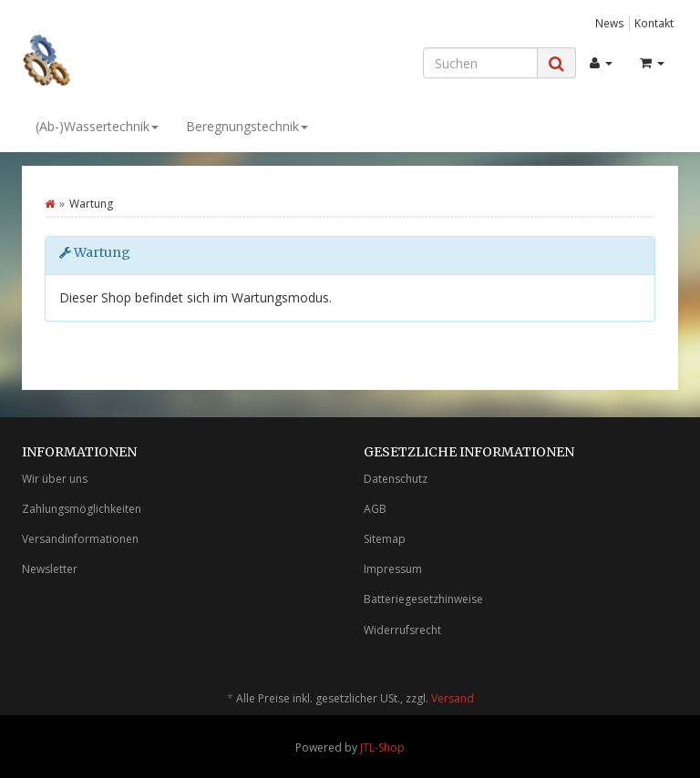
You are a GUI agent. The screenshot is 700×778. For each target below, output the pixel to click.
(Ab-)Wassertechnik (97, 126)
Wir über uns (55, 479)
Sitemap (385, 539)
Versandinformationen (80, 539)
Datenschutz (396, 479)
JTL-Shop (382, 747)
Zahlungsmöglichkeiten (82, 509)
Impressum (393, 569)
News (610, 23)
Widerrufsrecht (402, 630)
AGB (375, 509)
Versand (453, 698)
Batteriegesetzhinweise (423, 599)
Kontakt (654, 23)
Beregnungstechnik (247, 126)
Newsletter (50, 569)
